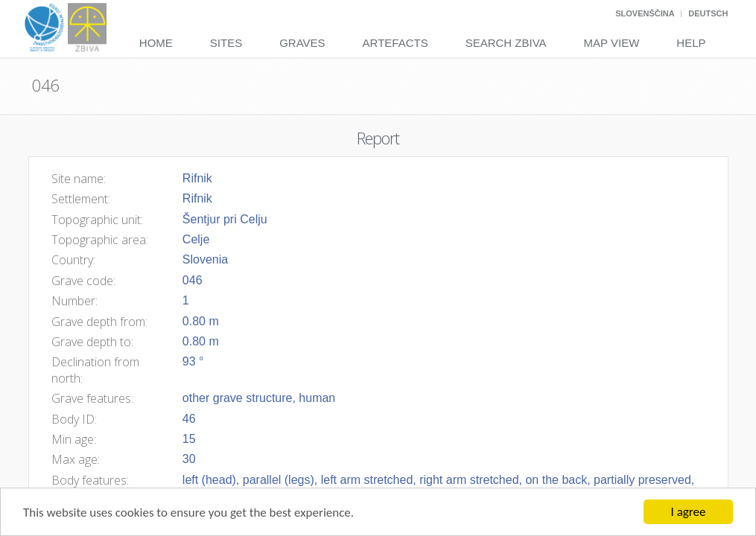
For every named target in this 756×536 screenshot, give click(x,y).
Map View (612, 43)
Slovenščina (645, 13)
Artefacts (396, 43)
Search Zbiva (506, 43)
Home (156, 43)
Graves (302, 43)
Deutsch (708, 13)
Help (691, 43)
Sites (226, 43)
